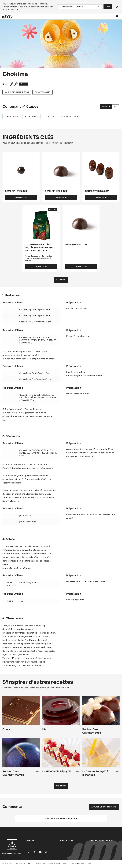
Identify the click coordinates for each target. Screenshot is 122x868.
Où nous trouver (102, 841)
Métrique (106, 106)
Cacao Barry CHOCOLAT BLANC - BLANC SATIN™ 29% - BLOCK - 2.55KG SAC (38, 453)
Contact (31, 841)
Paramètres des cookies (81, 864)
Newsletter (66, 841)
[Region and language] (80, 7)
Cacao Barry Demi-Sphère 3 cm (35, 310)
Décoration (33, 117)
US (115, 106)
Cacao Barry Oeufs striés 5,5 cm (35, 322)
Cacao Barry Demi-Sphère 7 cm (35, 373)
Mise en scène (71, 117)
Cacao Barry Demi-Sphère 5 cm (35, 316)
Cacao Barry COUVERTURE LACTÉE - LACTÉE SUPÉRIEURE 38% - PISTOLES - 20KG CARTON (39, 340)
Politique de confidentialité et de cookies (52, 864)
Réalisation (12, 117)
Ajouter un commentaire (104, 807)
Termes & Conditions (25, 864)
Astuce (51, 117)
